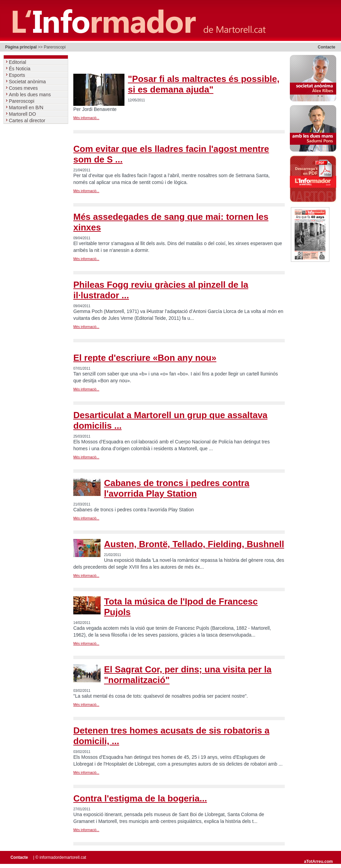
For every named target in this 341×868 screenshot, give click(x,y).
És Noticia (20, 69)
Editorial (18, 62)
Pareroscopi (22, 101)
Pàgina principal (21, 47)
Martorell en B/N (27, 108)
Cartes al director (28, 120)
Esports (18, 75)
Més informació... (86, 118)
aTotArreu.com (318, 862)
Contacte (327, 47)
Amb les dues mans (31, 95)
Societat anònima (28, 82)
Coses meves (24, 88)
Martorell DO (23, 114)
